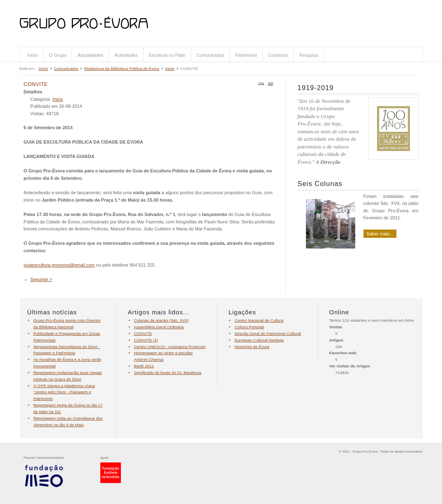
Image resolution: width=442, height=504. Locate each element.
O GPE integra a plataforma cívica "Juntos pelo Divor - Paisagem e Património (64, 392)
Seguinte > (41, 279)
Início (43, 69)
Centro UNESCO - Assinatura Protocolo (170, 347)
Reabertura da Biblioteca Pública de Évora (122, 69)
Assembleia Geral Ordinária (159, 327)
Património (246, 55)
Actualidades (90, 55)
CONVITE (36, 84)
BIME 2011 (144, 366)
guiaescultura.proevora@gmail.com (59, 265)
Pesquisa (309, 55)
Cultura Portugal (249, 327)
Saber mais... (380, 234)
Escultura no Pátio (167, 55)
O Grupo (58, 55)
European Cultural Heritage (259, 340)
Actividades (126, 55)
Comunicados (210, 55)
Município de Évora (252, 347)
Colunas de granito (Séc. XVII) (161, 320)
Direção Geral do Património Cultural (267, 333)
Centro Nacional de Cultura (259, 320)
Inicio (33, 55)
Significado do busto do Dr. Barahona (168, 373)
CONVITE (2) (146, 340)
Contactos (278, 55)
